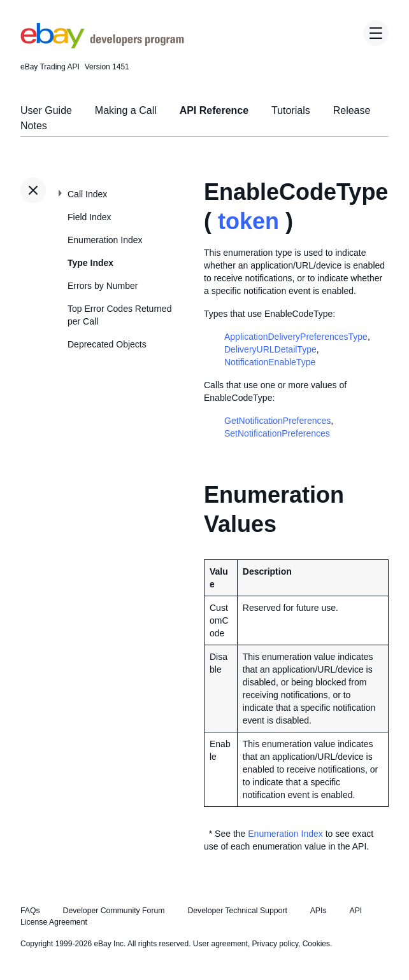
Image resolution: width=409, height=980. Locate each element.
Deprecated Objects (107, 344)
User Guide (46, 110)
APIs (319, 911)
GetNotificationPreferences (277, 421)
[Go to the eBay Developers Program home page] (102, 45)
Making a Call (126, 110)
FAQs (30, 911)
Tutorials (291, 110)
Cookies (316, 944)
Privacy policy (275, 944)
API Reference (214, 110)
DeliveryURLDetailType (270, 349)
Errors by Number (103, 286)
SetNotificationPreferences (277, 433)
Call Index (87, 194)
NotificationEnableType (270, 362)
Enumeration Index (105, 240)
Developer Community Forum (114, 911)
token (248, 221)
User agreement (220, 944)
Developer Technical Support (237, 911)
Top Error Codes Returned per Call (119, 315)
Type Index (90, 263)
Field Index (89, 217)
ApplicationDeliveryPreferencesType (296, 337)
